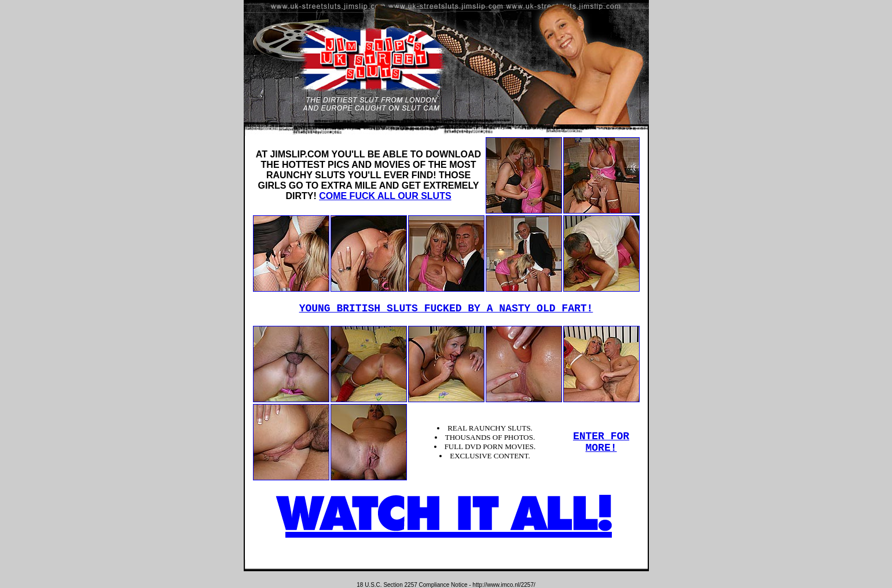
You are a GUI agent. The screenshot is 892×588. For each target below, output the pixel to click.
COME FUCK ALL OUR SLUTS (385, 196)
